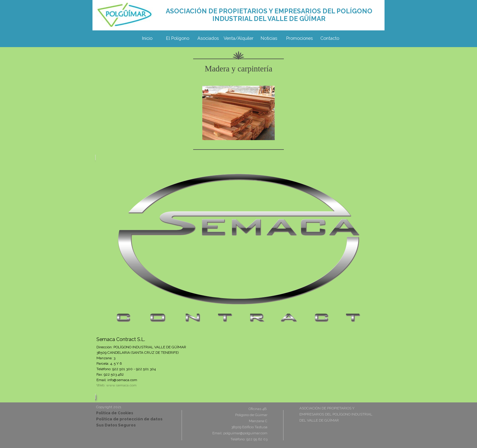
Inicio (147, 38)
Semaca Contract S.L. (121, 339)
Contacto (330, 38)
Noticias (269, 38)
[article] (238, 277)
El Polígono (178, 38)
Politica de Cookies (115, 413)
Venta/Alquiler (238, 38)
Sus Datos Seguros (116, 425)
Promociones (299, 38)
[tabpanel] (269, 15)
